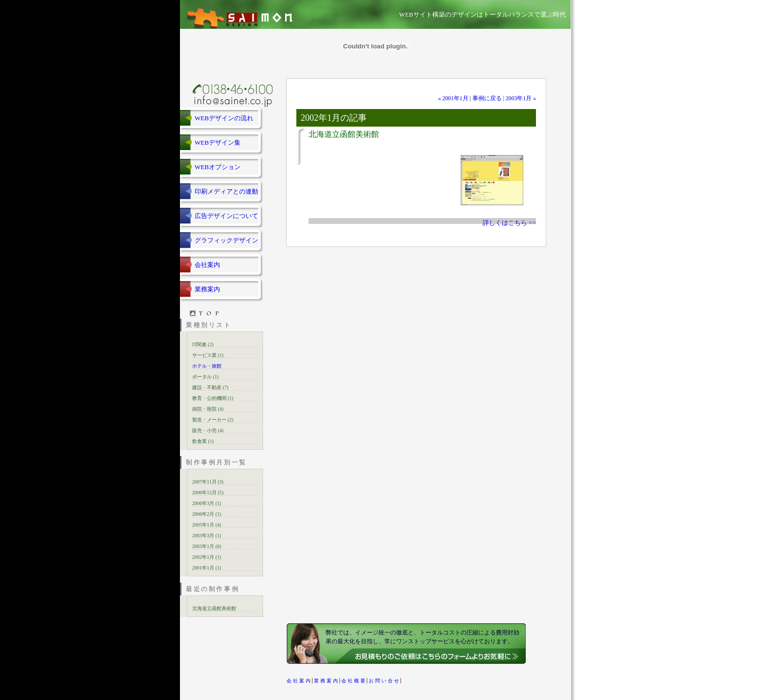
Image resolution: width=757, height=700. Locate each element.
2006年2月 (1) (207, 514)
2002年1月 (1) (207, 557)
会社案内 (207, 265)
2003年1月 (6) (207, 546)
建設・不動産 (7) (210, 387)
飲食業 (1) (203, 441)
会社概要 (354, 681)
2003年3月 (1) (207, 536)
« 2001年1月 (453, 98)
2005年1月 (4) (207, 525)
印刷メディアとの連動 (226, 191)
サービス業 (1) (208, 355)
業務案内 (207, 289)
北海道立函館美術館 (214, 608)
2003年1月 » (521, 98)
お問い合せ (385, 681)
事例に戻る (487, 98)
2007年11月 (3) (208, 482)
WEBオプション (218, 167)
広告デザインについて (226, 216)
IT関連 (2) (203, 344)
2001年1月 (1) (207, 568)
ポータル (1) (205, 377)
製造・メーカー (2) (213, 420)
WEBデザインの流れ (224, 118)
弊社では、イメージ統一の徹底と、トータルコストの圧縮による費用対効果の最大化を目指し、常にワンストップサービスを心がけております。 (423, 637)
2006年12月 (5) (208, 492)
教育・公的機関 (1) (213, 398)
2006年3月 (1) (207, 503)
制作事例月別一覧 (216, 462)
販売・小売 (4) (208, 430)
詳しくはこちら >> (509, 223)
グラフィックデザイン (226, 240)
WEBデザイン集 (218, 142)
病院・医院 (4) (208, 409)
